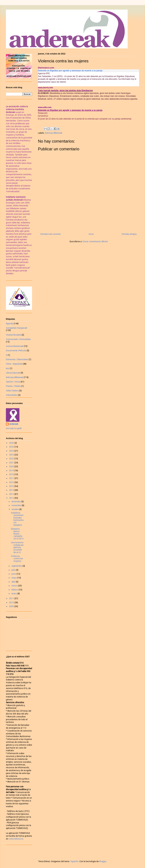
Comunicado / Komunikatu (18, 339)
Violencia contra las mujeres (17, 559)
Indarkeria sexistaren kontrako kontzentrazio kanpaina (17, 519)
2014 (12, 490)
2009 (12, 606)
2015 (12, 486)
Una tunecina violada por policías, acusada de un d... (17, 547)
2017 (12, 478)
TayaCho (74, 861)
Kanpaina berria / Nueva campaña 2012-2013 (17, 534)
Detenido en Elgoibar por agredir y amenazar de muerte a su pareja (70, 71)
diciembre (16, 502)
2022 (12, 459)
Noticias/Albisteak (54, 133)
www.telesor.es (16, 839)
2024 (12, 451)
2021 (12, 463)
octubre (15, 509)
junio (14, 574)
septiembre (17, 566)
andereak (14, 424)
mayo (14, 578)
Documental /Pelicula (16, 351)
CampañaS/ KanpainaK (17, 328)
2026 (12, 443)
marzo (15, 586)
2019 (12, 471)
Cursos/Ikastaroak (15, 346)
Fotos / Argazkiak (14, 364)
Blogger (103, 861)
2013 (12, 494)
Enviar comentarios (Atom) (95, 242)
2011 (12, 598)
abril (14, 582)
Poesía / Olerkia (13, 386)
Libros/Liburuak (13, 373)
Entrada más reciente (51, 234)
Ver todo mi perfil (14, 428)
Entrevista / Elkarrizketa (17, 360)
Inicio (91, 234)
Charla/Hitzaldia (13, 335)
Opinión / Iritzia (13, 382)
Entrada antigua (129, 234)
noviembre (17, 505)
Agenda (10, 324)
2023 (12, 455)
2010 (12, 603)
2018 (12, 474)
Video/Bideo (12, 395)
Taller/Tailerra (12, 391)
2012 (12, 498)
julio (14, 570)
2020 (12, 467)
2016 (12, 482)
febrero (15, 590)
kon (8, 368)
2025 (12, 447)
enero (14, 594)
